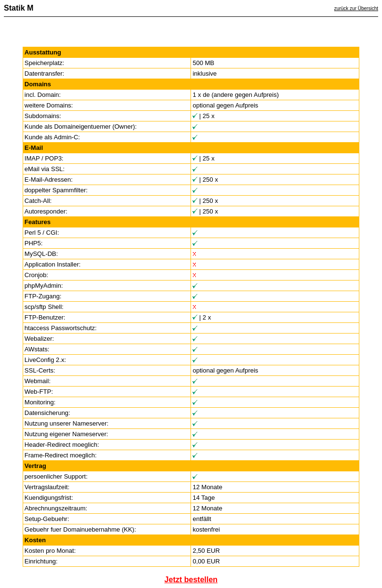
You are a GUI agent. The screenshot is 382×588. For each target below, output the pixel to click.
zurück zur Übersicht (356, 8)
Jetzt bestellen (191, 580)
